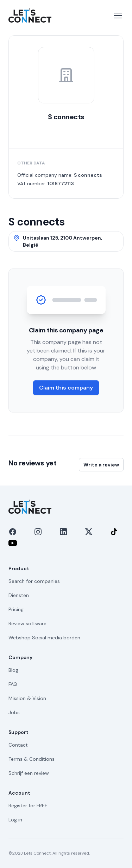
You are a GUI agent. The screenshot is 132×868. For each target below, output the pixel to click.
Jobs (14, 712)
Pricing (16, 609)
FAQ (13, 684)
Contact (18, 745)
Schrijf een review (29, 773)
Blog (13, 670)
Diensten (19, 595)
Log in (15, 820)
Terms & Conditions (32, 759)
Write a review (101, 465)
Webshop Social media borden (44, 638)
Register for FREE (28, 806)
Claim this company (66, 388)
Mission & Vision (27, 698)
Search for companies (34, 581)
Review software (27, 623)
